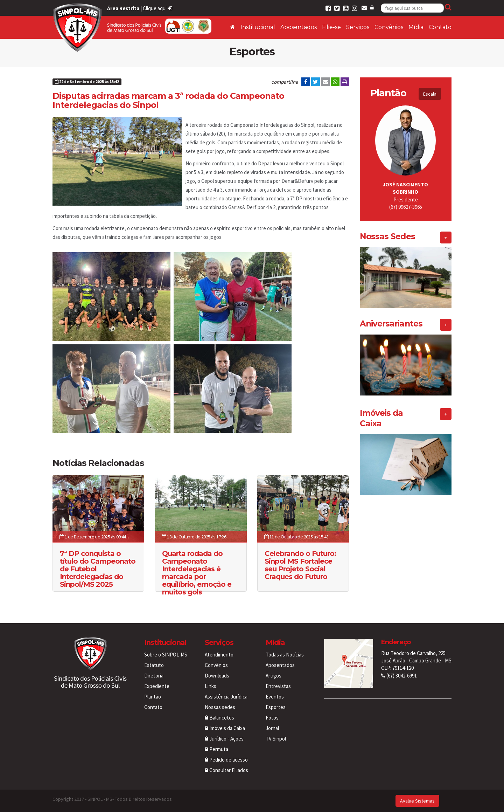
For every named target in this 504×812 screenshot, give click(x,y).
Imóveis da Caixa (225, 728)
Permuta (216, 749)
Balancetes (219, 718)
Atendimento (219, 655)
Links (211, 686)
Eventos (275, 697)
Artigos (274, 676)
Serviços (358, 27)
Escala (430, 94)
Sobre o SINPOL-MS (166, 655)
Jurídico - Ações (224, 739)
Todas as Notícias (285, 655)
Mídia (416, 27)
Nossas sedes (220, 707)
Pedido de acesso (226, 760)
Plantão (153, 697)
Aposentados (299, 27)
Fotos (272, 718)
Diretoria (154, 676)
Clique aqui (157, 8)
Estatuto (154, 665)
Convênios (389, 27)
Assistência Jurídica (226, 697)
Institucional (258, 27)
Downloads (217, 676)
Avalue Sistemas (417, 801)
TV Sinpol (276, 739)
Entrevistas (278, 686)
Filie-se (331, 27)
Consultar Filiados (226, 770)
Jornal (272, 728)
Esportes (276, 707)
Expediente (157, 686)
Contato (440, 27)
